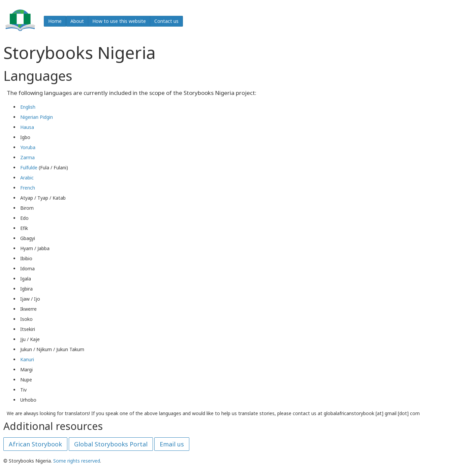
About (77, 21)
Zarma (27, 157)
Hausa (27, 127)
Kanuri (27, 359)
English (28, 107)
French (28, 188)
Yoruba (28, 147)
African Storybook (35, 444)
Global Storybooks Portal (111, 444)
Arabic (27, 178)
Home (55, 21)
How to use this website (119, 21)
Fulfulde (29, 167)
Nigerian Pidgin (37, 117)
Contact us (166, 21)
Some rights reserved (77, 461)
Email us (172, 444)
